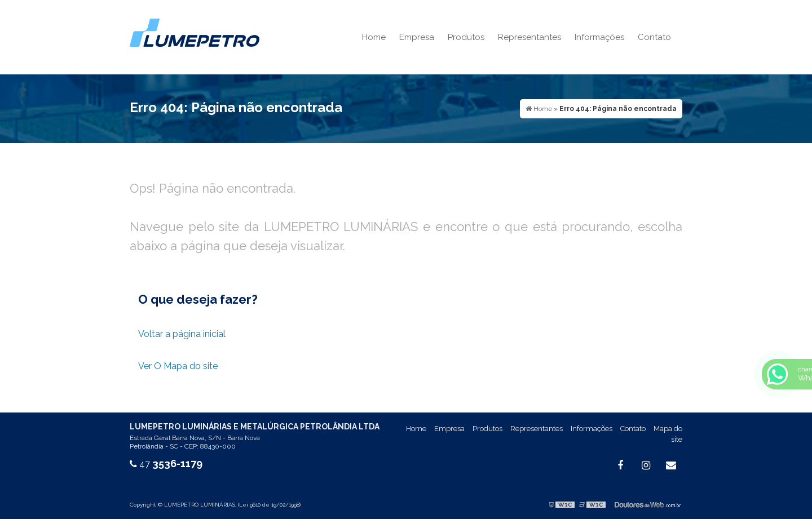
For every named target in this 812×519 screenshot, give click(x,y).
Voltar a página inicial (182, 334)
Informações (599, 37)
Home (374, 37)
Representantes (529, 37)
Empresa (417, 37)
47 (166, 464)
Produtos (466, 37)
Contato (654, 37)
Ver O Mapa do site (178, 366)
